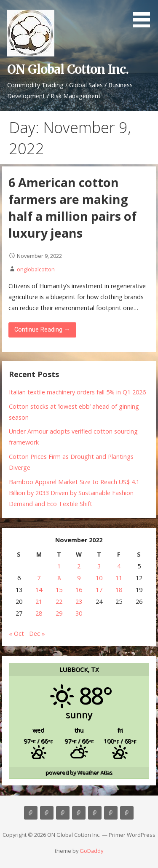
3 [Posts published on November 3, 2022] (99, 566)
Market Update (127, 813)
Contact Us (95, 813)
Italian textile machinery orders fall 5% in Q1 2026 (77, 392)
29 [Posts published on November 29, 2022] (59, 613)
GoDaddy (91, 851)
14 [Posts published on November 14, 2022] (39, 590)
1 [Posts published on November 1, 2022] (59, 566)
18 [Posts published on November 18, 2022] (119, 590)
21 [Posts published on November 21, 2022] (39, 601)
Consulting (63, 813)
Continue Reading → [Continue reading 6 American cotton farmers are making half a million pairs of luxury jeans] (42, 330)
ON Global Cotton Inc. (68, 70)
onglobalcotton (36, 269)
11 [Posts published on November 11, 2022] (119, 578)
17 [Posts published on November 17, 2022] (99, 590)
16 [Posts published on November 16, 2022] (79, 590)
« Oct (16, 634)
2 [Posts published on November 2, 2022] (79, 566)
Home (31, 813)
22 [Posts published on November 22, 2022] (59, 601)
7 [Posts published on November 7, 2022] (39, 578)
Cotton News (111, 813)
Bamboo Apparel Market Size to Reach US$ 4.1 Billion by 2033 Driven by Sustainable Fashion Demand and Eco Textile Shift (74, 493)
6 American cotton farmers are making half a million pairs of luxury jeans (72, 208)
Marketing (79, 813)
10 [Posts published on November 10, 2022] (99, 578)
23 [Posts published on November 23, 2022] (79, 601)
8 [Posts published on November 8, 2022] (59, 578)
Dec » (37, 634)
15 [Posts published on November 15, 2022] (59, 590)
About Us (47, 813)
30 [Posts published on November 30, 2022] (79, 613)
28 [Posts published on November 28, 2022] (39, 613)
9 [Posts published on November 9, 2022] (79, 578)
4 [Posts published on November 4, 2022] (119, 566)
